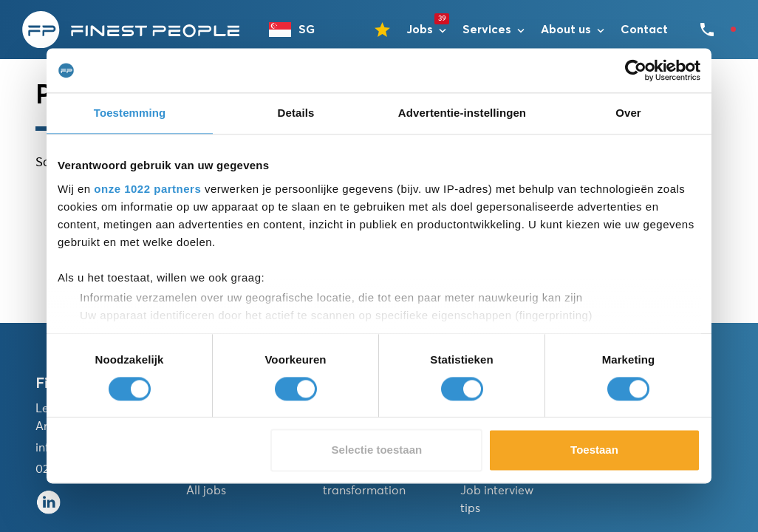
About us (566, 30)
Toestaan (594, 450)
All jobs (206, 491)
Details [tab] (296, 113)
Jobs (420, 30)
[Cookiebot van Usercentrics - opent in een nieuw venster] (636, 70)
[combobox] (298, 30)
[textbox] (298, 30)
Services (487, 30)
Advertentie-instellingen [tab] (462, 113)
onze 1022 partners (147, 189)
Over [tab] (628, 113)
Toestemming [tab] (130, 113)
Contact (644, 30)
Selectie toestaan (377, 450)
